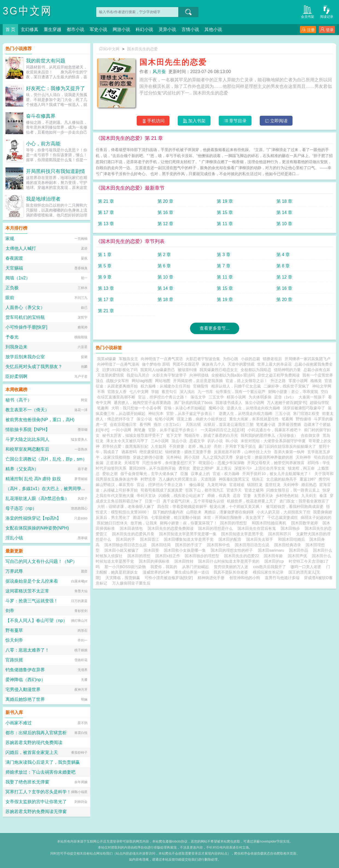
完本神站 (174, 457)
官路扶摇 (14, 660)
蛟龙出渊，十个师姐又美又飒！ (236, 507)
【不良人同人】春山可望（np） (36, 620)
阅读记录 (327, 11)
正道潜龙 (114, 463)
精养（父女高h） (22, 469)
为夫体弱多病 (260, 397)
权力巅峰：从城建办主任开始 (165, 386)
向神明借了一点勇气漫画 (118, 364)
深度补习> (243, 468)
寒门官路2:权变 (306, 413)
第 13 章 (106, 224)
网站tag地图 (142, 381)
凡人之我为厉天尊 (218, 457)
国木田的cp (275, 561)
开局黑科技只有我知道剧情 (55, 171)
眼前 (10, 298)
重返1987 (308, 479)
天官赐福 (14, 268)
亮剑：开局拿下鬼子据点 (235, 446)
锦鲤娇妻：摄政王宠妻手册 (188, 452)
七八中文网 (139, 392)
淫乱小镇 (14, 538)
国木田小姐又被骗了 (123, 550)
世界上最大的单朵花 (274, 364)
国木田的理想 (140, 556)
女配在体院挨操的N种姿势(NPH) (37, 528)
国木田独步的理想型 (203, 556)
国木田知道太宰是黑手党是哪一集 (189, 534)
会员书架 (308, 11)
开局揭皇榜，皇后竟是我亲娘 (198, 381)
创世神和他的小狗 (245, 578)
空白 (325, 392)
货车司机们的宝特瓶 (25, 317)
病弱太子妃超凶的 (316, 517)
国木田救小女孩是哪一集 (186, 550)
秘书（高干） (19, 400)
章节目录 (235, 121)
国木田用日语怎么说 (253, 545)
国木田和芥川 (281, 534)
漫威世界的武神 (156, 572)
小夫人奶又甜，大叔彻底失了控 (284, 512)
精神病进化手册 (211, 578)
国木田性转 (185, 561)
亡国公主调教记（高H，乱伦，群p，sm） (46, 459)
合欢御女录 (310, 435)
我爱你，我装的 (164, 567)
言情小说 (190, 29)
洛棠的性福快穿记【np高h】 (33, 518)
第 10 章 (284, 224)
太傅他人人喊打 (21, 248)
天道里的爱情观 (110, 375)
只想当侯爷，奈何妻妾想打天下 (169, 463)
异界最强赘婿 (290, 424)
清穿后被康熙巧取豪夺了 (304, 408)
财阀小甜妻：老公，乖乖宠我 (293, 392)
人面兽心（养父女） (25, 307)
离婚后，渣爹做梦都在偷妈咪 (229, 512)
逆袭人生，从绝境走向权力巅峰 (253, 408)
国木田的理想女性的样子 (233, 550)
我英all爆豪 (107, 359)
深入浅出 (187, 392)
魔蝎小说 (216, 408)
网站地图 (163, 381)
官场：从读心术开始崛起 (185, 408)
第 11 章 (225, 224)
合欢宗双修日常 (123, 424)
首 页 (10, 29)
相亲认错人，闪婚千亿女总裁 (236, 386)
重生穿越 (52, 29)
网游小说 (121, 29)
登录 (327, 30)
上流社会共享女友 (270, 468)
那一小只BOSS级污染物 (125, 567)
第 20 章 (166, 201)
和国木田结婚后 (293, 539)
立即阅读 (276, 121)
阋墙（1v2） (18, 278)
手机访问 (153, 121)
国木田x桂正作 (169, 556)
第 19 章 (225, 201)
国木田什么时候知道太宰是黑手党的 (230, 561)
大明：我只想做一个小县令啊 (136, 408)
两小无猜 (192, 457)
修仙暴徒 (197, 485)
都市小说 (75, 29)
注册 (308, 30)
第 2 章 (164, 255)
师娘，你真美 (219, 496)
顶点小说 (179, 441)
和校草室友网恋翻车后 (27, 449)
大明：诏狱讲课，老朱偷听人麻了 (126, 507)
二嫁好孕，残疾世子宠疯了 (287, 386)
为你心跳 (230, 359)
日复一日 (153, 501)
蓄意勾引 (169, 392)
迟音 (237, 496)
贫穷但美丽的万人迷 (231, 567)
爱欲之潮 (110, 474)
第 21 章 (106, 201)
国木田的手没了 (190, 545)
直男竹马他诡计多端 (282, 578)
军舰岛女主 (128, 359)
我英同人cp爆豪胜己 (158, 370)
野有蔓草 (14, 630)
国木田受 (153, 550)
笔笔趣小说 (266, 424)
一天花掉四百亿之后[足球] (223, 430)
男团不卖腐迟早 (186, 364)
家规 (10, 238)
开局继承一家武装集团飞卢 (308, 359)
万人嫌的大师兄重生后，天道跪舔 (187, 479)
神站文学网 (322, 386)
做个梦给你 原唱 (156, 364)
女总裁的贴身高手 (282, 479)
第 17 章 (106, 212)
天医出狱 (193, 424)
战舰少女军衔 (118, 381)
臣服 (184, 474)
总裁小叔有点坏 (317, 370)
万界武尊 (14, 571)
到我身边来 (16, 347)
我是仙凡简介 (138, 375)
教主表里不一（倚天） (27, 410)
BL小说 (232, 441)
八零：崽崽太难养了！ (27, 650)
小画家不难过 (19, 723)
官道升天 (234, 490)
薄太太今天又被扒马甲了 (127, 441)
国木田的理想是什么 (217, 528)
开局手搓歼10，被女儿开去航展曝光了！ (277, 474)
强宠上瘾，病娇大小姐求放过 (201, 419)
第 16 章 (166, 212)
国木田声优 (299, 556)
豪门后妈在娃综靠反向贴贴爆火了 (287, 446)
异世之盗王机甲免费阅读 (279, 375)
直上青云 (224, 468)
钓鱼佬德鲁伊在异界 (25, 670)
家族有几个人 (214, 364)
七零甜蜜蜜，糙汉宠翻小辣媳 (176, 517)
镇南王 (258, 479)
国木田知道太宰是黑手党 (243, 534)
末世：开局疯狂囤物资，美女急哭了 (234, 517)
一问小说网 (122, 430)
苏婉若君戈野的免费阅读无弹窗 (36, 811)
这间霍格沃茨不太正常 (27, 591)
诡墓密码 (129, 452)
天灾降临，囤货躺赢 (123, 578)
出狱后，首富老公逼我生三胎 (229, 424)
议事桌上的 (200, 474)
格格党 (316, 381)
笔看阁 (287, 419)
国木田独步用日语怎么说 (127, 545)
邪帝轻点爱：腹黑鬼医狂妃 (125, 446)
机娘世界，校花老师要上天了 (252, 501)
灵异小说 (167, 29)
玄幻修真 (30, 29)
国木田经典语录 (289, 545)
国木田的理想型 (235, 523)
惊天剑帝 (14, 640)
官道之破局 (254, 490)
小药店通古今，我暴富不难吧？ (274, 430)
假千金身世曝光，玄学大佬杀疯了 (149, 474)
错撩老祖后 (272, 359)
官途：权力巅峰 (226, 474)
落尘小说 (144, 419)
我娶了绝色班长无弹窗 (27, 782)
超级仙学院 (319, 403)
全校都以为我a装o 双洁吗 (233, 375)
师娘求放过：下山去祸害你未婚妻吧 (40, 772)
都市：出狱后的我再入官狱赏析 (36, 733)
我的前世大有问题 (46, 61)
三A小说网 (160, 441)
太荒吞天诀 (263, 496)
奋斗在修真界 (41, 116)
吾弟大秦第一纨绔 (289, 452)
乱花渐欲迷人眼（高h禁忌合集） (37, 498)
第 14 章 (284, 212)
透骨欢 (184, 468)
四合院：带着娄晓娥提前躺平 (182, 507)
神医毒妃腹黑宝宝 (234, 479)
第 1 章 (105, 255)
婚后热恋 (309, 485)
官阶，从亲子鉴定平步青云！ (191, 413)
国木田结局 (162, 545)
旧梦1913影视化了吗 (120, 370)
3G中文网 (27, 11)
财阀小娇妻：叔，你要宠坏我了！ (189, 523)
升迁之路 (278, 381)
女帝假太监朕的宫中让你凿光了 (36, 802)
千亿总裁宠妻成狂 (283, 517)
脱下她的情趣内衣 (168, 512)
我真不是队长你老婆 (231, 572)
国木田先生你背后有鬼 (258, 528)
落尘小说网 (255, 403)
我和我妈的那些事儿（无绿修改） (269, 435)
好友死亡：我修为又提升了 (55, 88)
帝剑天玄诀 (146, 496)
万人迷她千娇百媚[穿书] (287, 403)
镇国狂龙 (255, 485)
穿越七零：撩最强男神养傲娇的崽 (264, 457)
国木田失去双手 (261, 539)
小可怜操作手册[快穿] (26, 327)
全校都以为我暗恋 (256, 370)
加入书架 (194, 121)
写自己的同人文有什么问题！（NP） (41, 561)
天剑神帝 (303, 457)
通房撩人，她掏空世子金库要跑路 (142, 403)
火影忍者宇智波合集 (203, 359)
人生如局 (159, 446)
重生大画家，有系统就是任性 (254, 419)
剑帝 (10, 611)
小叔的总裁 (250, 359)
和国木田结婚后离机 (270, 523)
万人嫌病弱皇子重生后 (131, 583)
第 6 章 (164, 266)
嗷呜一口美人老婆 (306, 567)
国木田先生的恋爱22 (243, 556)
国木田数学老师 (306, 523)
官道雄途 (237, 485)
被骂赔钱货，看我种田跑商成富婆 (295, 507)
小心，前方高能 (43, 144)
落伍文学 (198, 397)
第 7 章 (224, 266)
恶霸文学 (197, 441)
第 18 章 (284, 201)
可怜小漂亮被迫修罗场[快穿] (169, 578)
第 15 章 (225, 212)
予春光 (12, 337)
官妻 (247, 496)
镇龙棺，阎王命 (301, 468)
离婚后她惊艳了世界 (25, 699)
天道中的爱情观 (241, 364)
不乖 (101, 392)
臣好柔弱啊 (16, 376)
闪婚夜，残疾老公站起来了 (182, 496)
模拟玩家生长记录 (268, 572)
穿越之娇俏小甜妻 (148, 457)
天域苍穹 (132, 463)
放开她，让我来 (144, 523)
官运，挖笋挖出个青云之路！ (163, 397)
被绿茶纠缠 (187, 370)
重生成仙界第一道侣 (192, 572)
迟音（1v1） (285, 397)
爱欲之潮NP (203, 468)
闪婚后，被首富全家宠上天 (32, 752)
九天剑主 (309, 496)
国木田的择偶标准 (155, 561)
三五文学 (216, 397)
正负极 (12, 288)
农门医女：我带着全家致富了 (304, 501)
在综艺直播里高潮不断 (116, 397)
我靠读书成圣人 (229, 403)
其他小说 (213, 29)
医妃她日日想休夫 (112, 523)
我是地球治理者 (43, 199)
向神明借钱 (199, 375)
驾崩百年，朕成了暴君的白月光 (211, 435)
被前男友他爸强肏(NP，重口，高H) (40, 420)
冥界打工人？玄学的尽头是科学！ (38, 792)
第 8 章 (283, 266)
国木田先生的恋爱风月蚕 (134, 534)
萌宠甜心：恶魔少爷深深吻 (221, 463)
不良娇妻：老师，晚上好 (190, 446)
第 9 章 (105, 277)
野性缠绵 (303, 419)
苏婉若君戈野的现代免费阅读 (34, 743)
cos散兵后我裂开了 (270, 567)
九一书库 (205, 392)
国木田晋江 (151, 539)
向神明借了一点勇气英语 (162, 359)
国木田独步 (291, 528)
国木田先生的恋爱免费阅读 (172, 528)
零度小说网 (298, 381)
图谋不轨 (141, 517)
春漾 (323, 496)
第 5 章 (105, 266)
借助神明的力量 (287, 370)
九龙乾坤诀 (217, 485)
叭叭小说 (215, 441)
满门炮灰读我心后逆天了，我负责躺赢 (43, 762)
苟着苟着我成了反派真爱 (162, 490)
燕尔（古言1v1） (168, 424)
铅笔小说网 (164, 419)
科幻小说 (144, 29)
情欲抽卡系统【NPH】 (28, 429)
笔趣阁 (103, 408)
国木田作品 (300, 550)
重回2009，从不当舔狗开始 (152, 468)
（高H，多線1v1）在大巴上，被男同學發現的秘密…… (59, 489)
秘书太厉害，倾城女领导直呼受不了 (133, 435)
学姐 (155, 392)
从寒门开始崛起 (195, 567)
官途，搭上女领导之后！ (247, 381)
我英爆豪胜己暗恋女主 (219, 370)
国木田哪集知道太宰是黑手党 (190, 539)
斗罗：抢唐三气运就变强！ (32, 601)
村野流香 (148, 479)
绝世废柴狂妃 (151, 452)
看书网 (145, 424)
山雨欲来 (194, 512)
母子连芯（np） (21, 508)
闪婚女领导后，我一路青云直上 (293, 490)
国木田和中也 (220, 545)
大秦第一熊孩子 (312, 397)
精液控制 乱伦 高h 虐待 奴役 (33, 479)
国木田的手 (127, 539)
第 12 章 (166, 224)
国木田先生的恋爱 (142, 49)
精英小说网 (236, 397)
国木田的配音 (231, 539)
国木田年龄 (274, 556)
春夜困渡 (14, 258)
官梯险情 (201, 386)
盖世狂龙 (273, 485)
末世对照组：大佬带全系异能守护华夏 (273, 441)
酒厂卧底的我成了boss (193, 403)
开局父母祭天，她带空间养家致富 (276, 463)
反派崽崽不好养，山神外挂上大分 (242, 452)
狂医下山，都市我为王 (204, 490)
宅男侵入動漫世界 (23, 689)
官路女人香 (117, 392)
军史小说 (98, 29)
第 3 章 (224, 255)
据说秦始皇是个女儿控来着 (32, 581)
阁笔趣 (140, 430)
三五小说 (283, 413)
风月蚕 (159, 72)
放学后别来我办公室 (25, 357)
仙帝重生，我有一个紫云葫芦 (241, 392)
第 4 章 (283, 255)
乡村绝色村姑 (287, 496)
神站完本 (156, 413)
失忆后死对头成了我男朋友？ (34, 367)
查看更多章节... (214, 328)
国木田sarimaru (272, 550)
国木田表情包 (132, 528)
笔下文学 (174, 435)
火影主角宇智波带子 (169, 375)
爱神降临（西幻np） (25, 680)
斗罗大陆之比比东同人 (27, 439)
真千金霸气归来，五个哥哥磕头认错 (194, 501)
